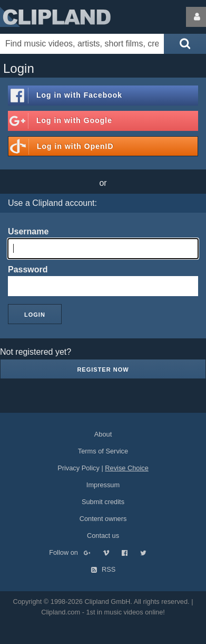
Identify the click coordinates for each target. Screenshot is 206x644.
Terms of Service (103, 451)
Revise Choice (127, 468)
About (103, 434)
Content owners (103, 519)
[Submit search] (185, 44)
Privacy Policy (79, 468)
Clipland (55, 17)
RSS (103, 569)
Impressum (103, 485)
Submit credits (103, 502)
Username (28, 231)
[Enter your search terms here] (82, 44)
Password (28, 269)
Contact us (103, 536)
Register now (103, 370)
